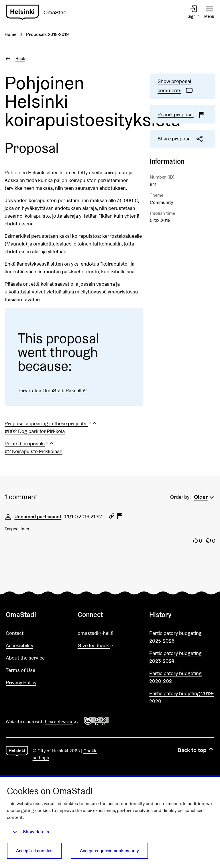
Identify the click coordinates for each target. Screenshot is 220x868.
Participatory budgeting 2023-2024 (175, 657)
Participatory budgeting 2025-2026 (175, 637)
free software (61, 721)
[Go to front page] (39, 12)
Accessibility (19, 645)
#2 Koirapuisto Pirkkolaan (34, 451)
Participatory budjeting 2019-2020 (181, 697)
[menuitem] (205, 496)
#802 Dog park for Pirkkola (35, 431)
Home (10, 34)
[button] (51, 423)
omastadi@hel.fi (96, 633)
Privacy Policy (21, 682)
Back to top (196, 750)
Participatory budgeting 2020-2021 (175, 677)
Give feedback (109, 646)
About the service (25, 658)
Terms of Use (20, 670)
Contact (15, 633)
